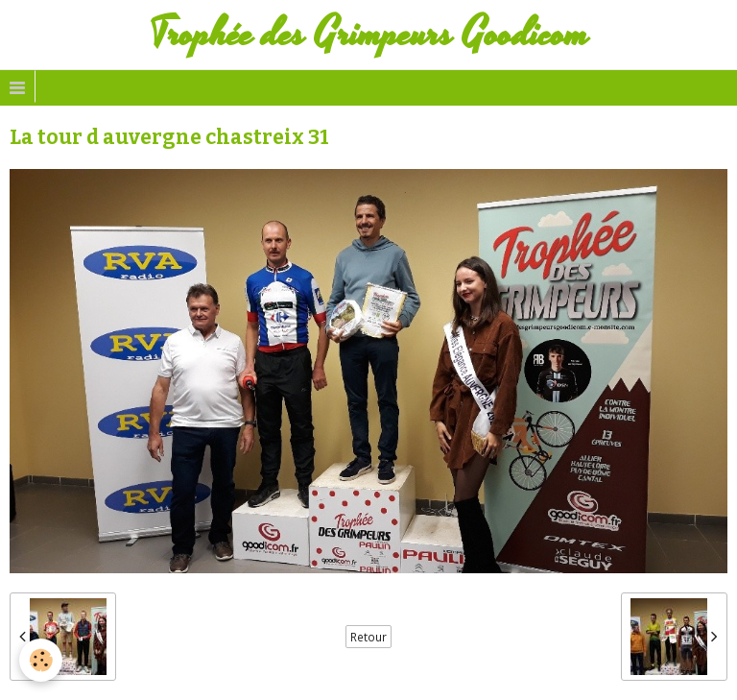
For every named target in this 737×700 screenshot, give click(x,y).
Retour (368, 637)
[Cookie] (41, 660)
